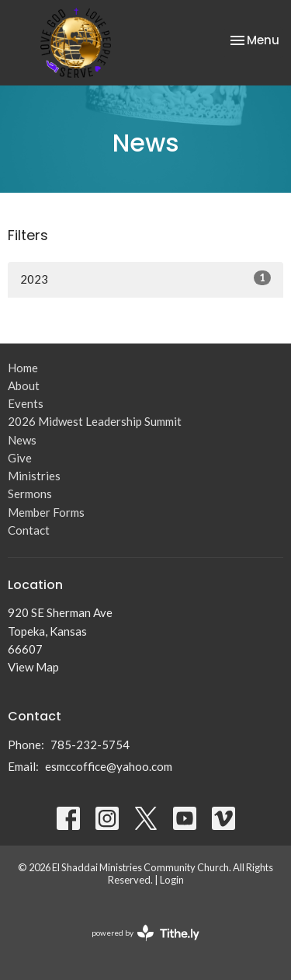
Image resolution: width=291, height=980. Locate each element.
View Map (33, 667)
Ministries (34, 476)
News (22, 440)
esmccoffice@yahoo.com (109, 766)
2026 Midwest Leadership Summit (95, 421)
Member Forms (46, 512)
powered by (145, 933)
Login (172, 880)
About (24, 385)
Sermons (30, 493)
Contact (29, 530)
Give (20, 458)
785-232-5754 (90, 745)
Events (26, 403)
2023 (145, 278)
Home (23, 368)
